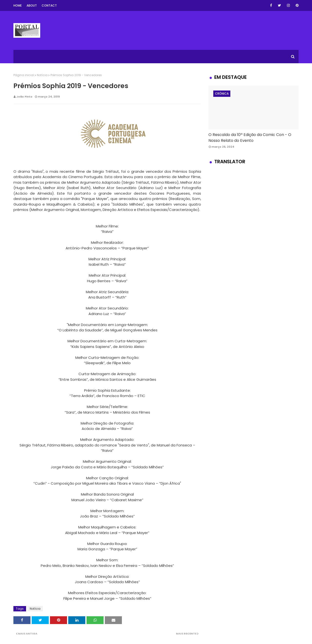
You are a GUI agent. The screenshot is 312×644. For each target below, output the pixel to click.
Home (18, 5)
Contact (49, 5)
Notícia (42, 75)
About (32, 5)
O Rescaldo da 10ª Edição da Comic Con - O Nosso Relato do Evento (250, 138)
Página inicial (24, 75)
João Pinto (24, 97)
